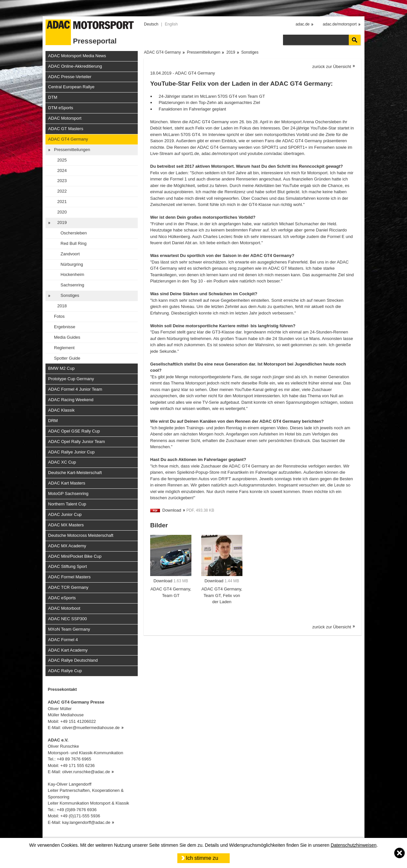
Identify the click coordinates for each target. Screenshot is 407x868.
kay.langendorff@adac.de (86, 822)
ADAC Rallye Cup (65, 671)
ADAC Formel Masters (69, 577)
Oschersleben (74, 233)
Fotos (59, 316)
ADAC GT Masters (66, 129)
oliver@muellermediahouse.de (91, 728)
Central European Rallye (71, 87)
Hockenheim (72, 274)
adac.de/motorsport (340, 24)
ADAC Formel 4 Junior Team (75, 389)
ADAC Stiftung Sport (68, 566)
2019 (62, 222)
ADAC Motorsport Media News (77, 56)
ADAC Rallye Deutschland (73, 660)
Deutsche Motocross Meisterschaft (81, 535)
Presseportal (95, 41)
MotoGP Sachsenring (68, 494)
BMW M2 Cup (61, 368)
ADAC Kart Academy (68, 650)
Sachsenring (72, 285)
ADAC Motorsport (65, 118)
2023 (62, 181)
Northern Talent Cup (67, 504)
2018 (62, 306)
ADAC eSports (62, 598)
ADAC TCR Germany (68, 587)
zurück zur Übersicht (332, 67)
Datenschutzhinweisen (354, 845)
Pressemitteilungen (72, 150)
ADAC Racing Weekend (71, 400)
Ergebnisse (65, 327)
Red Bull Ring (74, 243)
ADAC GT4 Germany (68, 139)
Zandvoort (70, 254)
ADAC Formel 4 (63, 640)
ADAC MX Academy (67, 546)
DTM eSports (61, 108)
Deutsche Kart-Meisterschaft (75, 473)
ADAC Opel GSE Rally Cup (74, 431)
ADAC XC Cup (62, 462)
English (171, 24)
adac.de (303, 24)
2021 (62, 202)
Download (172, 510)
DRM (53, 421)
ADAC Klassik (61, 410)
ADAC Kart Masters (67, 483)
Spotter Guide (67, 358)
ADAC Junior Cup (65, 514)
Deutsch (151, 24)
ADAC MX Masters (66, 525)
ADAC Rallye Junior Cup (71, 452)
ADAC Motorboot (64, 608)
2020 (62, 212)
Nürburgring (72, 264)
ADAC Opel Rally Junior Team (77, 442)
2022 (62, 191)
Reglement (64, 348)
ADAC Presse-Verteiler (70, 77)
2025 (62, 160)
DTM (53, 97)
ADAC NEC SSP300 (68, 619)
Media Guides (67, 337)
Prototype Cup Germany (71, 379)
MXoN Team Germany (69, 629)
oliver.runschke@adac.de (86, 772)
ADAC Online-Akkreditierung (75, 66)
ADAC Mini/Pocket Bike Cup (75, 556)
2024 (62, 170)
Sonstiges (70, 295)
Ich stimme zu (202, 858)
